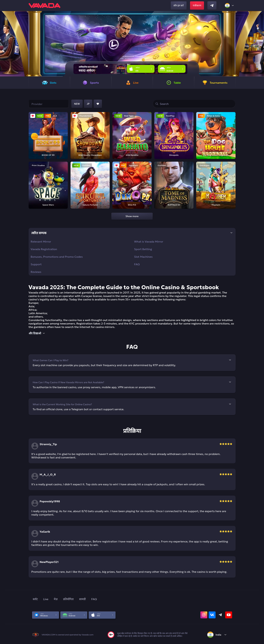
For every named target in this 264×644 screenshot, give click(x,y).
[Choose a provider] (49, 104)
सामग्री (82, 599)
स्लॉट (35, 599)
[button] (260, 44)
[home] (44, 6)
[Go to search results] (157, 104)
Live (46, 599)
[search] (194, 104)
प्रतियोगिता (68, 599)
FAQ (94, 599)
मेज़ (56, 599)
